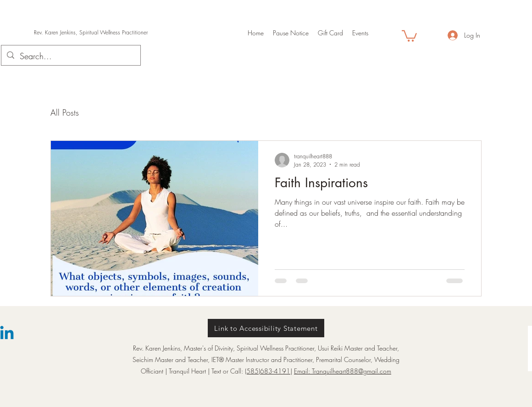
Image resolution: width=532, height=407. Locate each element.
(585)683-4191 (268, 371)
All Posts (65, 112)
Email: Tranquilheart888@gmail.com (343, 371)
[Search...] (70, 56)
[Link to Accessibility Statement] (266, 328)
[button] (409, 35)
